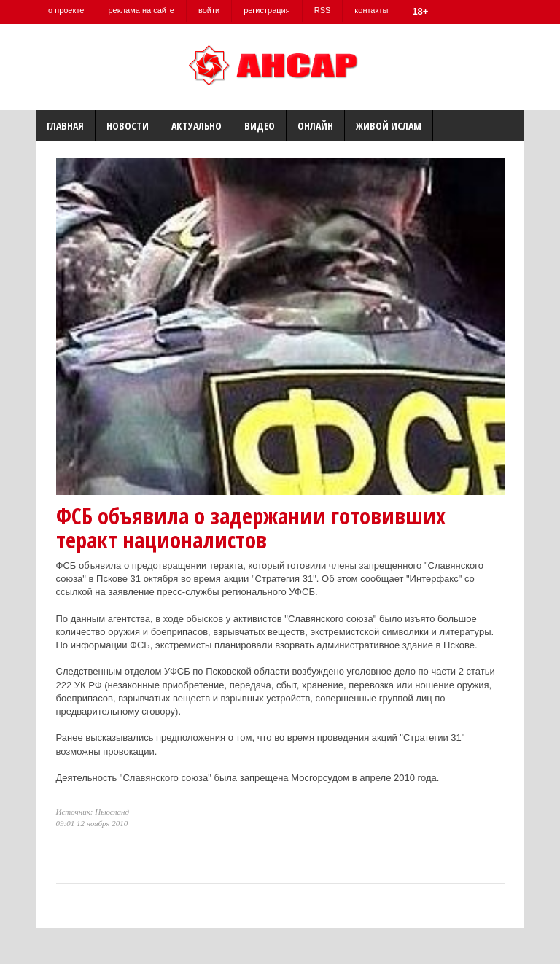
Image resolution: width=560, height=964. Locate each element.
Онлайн (315, 126)
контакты (371, 10)
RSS (323, 10)
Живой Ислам (389, 126)
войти (209, 10)
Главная (65, 126)
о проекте (66, 10)
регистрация (267, 10)
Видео (260, 126)
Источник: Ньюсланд (93, 812)
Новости (128, 126)
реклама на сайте (141, 10)
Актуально (197, 126)
